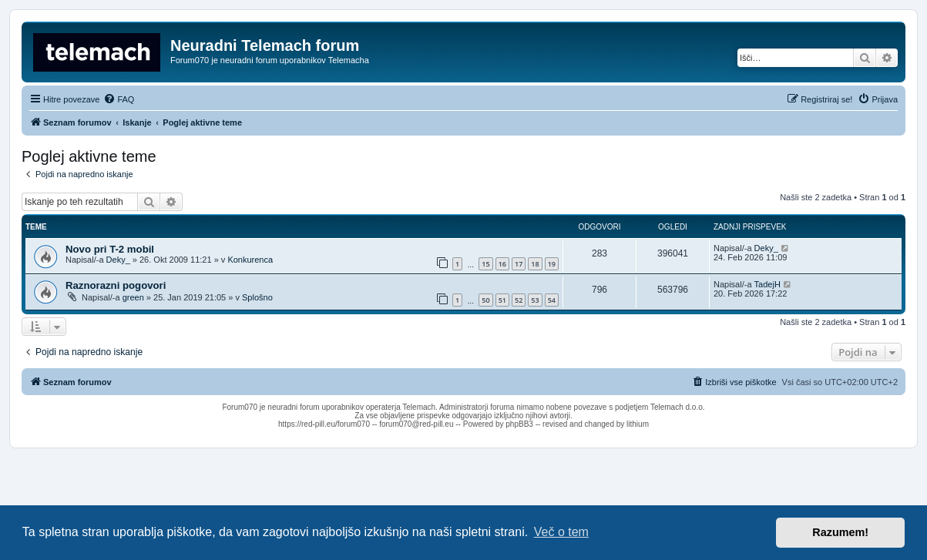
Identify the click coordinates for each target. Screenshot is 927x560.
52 (519, 300)
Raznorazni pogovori (116, 285)
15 (485, 264)
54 (552, 300)
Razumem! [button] (840, 532)
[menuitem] (119, 99)
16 (502, 264)
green (133, 297)
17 (519, 264)
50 (485, 300)
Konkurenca (250, 260)
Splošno (257, 297)
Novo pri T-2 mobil (110, 249)
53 (535, 300)
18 (535, 264)
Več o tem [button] (561, 532)
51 (502, 300)
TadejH (767, 284)
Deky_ (118, 260)
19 (552, 264)
